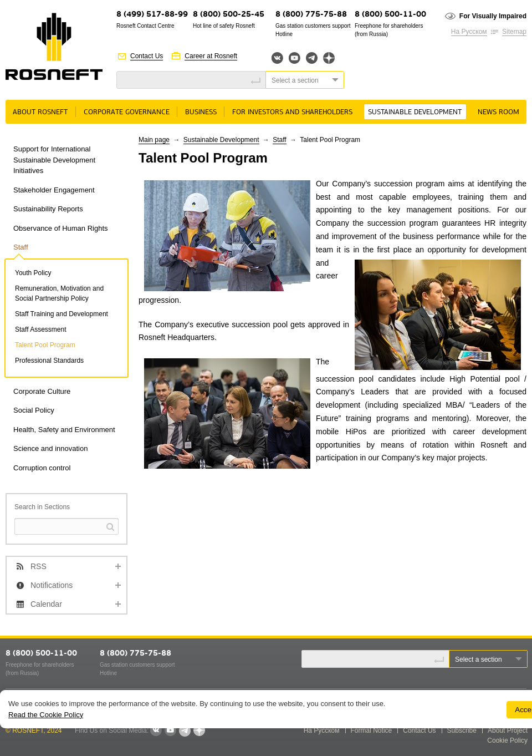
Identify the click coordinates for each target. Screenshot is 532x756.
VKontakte (156, 730)
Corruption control (42, 468)
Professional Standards (49, 361)
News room (498, 112)
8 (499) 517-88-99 (152, 15)
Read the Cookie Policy (46, 715)
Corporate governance (127, 112)
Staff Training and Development (62, 314)
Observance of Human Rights (61, 228)
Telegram (312, 58)
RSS (39, 566)
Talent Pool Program (45, 345)
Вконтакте (277, 58)
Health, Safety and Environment (64, 430)
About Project (508, 730)
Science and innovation (50, 448)
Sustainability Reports (48, 209)
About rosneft (40, 112)
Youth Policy (33, 273)
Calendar (46, 604)
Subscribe (462, 730)
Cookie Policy (507, 740)
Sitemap (514, 32)
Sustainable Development (415, 112)
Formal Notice (372, 730)
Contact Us (147, 56)
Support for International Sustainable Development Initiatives (54, 160)
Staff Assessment (41, 329)
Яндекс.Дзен (329, 58)
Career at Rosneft (211, 56)
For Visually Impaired (493, 16)
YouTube (295, 58)
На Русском (469, 32)
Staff (21, 247)
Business (201, 112)
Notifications (52, 585)
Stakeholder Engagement (54, 190)
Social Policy (34, 410)
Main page (154, 140)
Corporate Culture (42, 391)
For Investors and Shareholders (292, 112)
